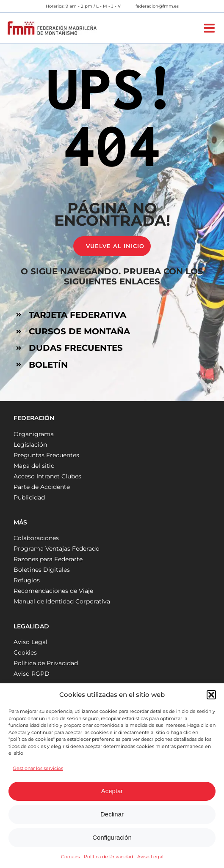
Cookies (70, 857)
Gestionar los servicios (38, 768)
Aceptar (112, 791)
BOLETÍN (48, 365)
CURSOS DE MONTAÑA (79, 331)
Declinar (112, 814)
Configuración (112, 837)
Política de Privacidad (108, 857)
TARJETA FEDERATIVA (77, 315)
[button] (211, 695)
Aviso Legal (150, 857)
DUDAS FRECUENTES (76, 348)
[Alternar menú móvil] (210, 28)
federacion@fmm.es (157, 6)
